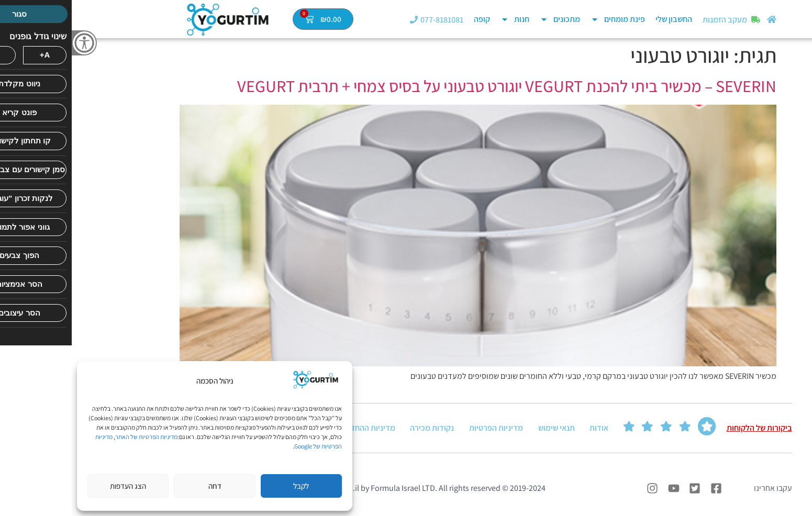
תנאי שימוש (485, 428)
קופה (410, 19)
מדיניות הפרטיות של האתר (75, 437)
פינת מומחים (546, 19)
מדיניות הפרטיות (424, 428)
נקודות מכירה (361, 428)
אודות (527, 428)
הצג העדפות (56, 486)
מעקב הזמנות (653, 20)
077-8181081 (370, 20)
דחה (143, 486)
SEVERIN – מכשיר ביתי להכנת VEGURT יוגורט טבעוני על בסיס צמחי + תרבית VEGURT (435, 86)
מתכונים (488, 19)
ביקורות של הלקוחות (688, 428)
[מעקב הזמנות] (684, 20)
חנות (443, 19)
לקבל (229, 486)
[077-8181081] (342, 20)
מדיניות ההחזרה (297, 428)
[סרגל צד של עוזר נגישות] (13, 43)
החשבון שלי (602, 19)
